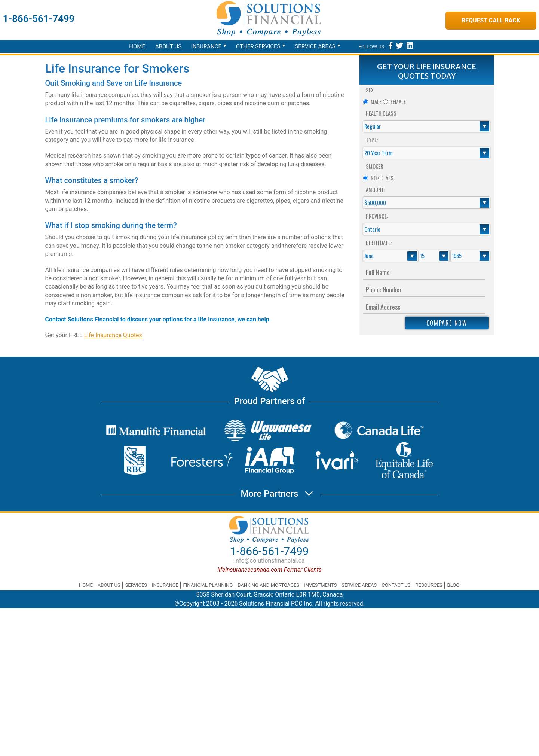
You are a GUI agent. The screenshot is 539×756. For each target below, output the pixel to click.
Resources (429, 585)
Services (136, 585)
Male (376, 102)
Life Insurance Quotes (113, 335)
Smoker (374, 166)
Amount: (375, 190)
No (374, 178)
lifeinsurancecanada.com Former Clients (269, 570)
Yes (390, 178)
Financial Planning (208, 585)
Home (137, 46)
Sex (370, 90)
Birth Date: (379, 243)
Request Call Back (491, 20)
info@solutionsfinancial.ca (269, 560)
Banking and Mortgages (268, 585)
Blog (454, 585)
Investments (320, 585)
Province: (377, 216)
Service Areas (315, 46)
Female (398, 102)
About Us (168, 46)
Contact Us (396, 585)
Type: (372, 140)
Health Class (381, 113)
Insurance (206, 46)
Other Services (258, 46)
